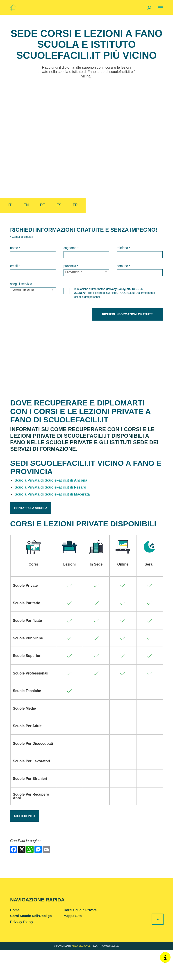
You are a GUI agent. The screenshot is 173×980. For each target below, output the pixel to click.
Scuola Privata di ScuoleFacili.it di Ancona (51, 510)
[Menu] (160, 8)
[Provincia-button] (86, 273)
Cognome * (71, 248)
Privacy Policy (22, 951)
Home (15, 940)
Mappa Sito (73, 945)
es (59, 205)
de (43, 205)
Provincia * (71, 266)
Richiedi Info (25, 846)
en (26, 205)
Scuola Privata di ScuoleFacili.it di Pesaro (50, 517)
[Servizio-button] (33, 291)
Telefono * (123, 248)
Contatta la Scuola (31, 538)
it (10, 205)
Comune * (123, 266)
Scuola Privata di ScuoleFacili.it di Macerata (52, 524)
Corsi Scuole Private (80, 940)
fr (75, 205)
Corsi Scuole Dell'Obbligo (31, 945)
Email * (15, 266)
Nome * (15, 248)
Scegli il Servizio (21, 284)
